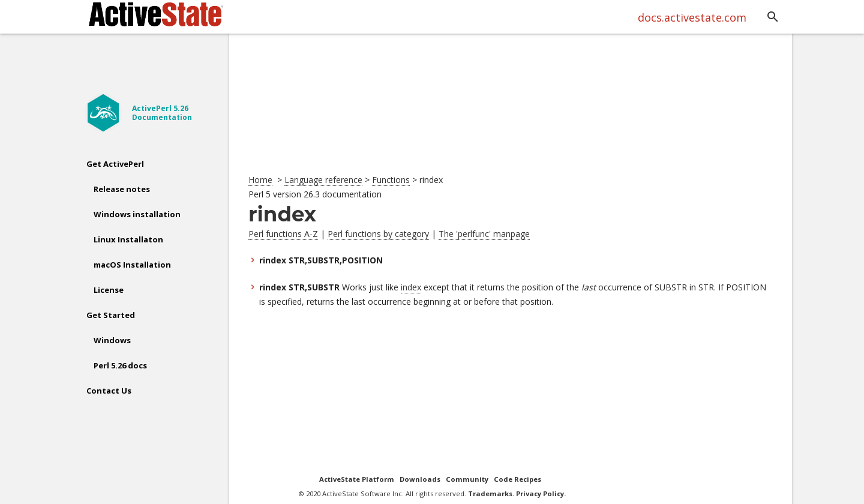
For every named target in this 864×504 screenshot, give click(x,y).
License (109, 290)
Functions (391, 180)
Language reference (323, 180)
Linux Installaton (128, 239)
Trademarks (490, 493)
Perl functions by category (378, 234)
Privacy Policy (540, 493)
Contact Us (109, 391)
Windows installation (137, 214)
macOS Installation (132, 265)
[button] (773, 17)
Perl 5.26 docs (120, 365)
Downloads (420, 479)
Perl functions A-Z (283, 234)
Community (467, 479)
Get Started (111, 315)
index (411, 287)
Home (260, 180)
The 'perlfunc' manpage (484, 234)
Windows (112, 340)
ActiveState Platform (357, 479)
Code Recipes (517, 479)
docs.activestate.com (692, 17)
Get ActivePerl (115, 164)
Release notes (122, 189)
